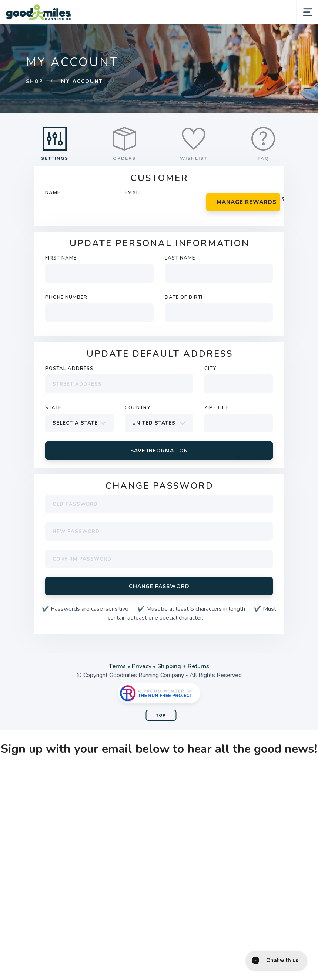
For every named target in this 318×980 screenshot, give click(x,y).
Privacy (142, 666)
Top (161, 715)
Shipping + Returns (183, 666)
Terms (117, 666)
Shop (35, 82)
